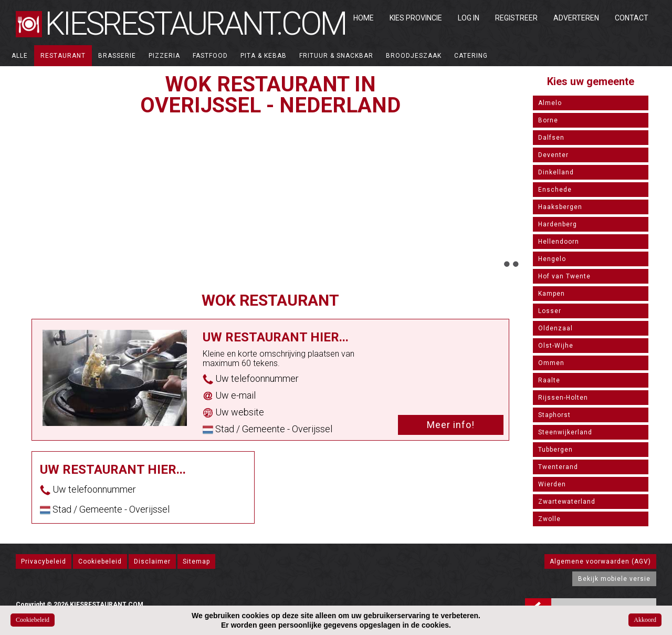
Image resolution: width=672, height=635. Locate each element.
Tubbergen (555, 450)
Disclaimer (152, 561)
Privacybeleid (44, 561)
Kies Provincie (416, 18)
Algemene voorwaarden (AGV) (600, 561)
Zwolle (549, 519)
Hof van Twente (564, 276)
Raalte (549, 380)
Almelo (550, 103)
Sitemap (196, 561)
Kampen (552, 294)
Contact (632, 18)
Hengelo (552, 259)
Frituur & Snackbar (336, 56)
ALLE (20, 56)
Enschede (555, 190)
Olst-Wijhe (556, 346)
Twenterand (558, 467)
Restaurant (63, 56)
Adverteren (576, 18)
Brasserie (117, 56)
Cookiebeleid (100, 561)
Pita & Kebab (264, 56)
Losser (550, 311)
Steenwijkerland (565, 432)
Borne (548, 120)
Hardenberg (558, 224)
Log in (469, 18)
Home (364, 18)
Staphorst (554, 415)
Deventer (553, 155)
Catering (471, 56)
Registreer (516, 18)
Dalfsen (551, 138)
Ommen (551, 363)
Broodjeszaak (414, 56)
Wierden (552, 484)
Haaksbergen (560, 207)
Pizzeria (164, 56)
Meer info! (451, 425)
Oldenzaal (555, 328)
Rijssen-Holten (563, 398)
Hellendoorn (559, 242)
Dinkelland (556, 172)
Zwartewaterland (567, 502)
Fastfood (210, 56)
